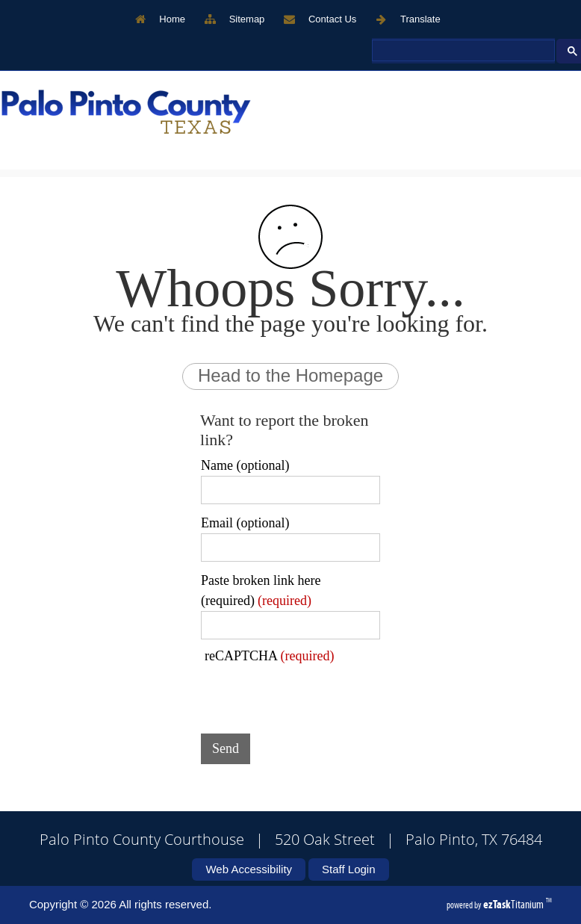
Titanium (515, 904)
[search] (462, 51)
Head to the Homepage (290, 375)
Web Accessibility (249, 869)
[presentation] (314, 693)
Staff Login (348, 869)
